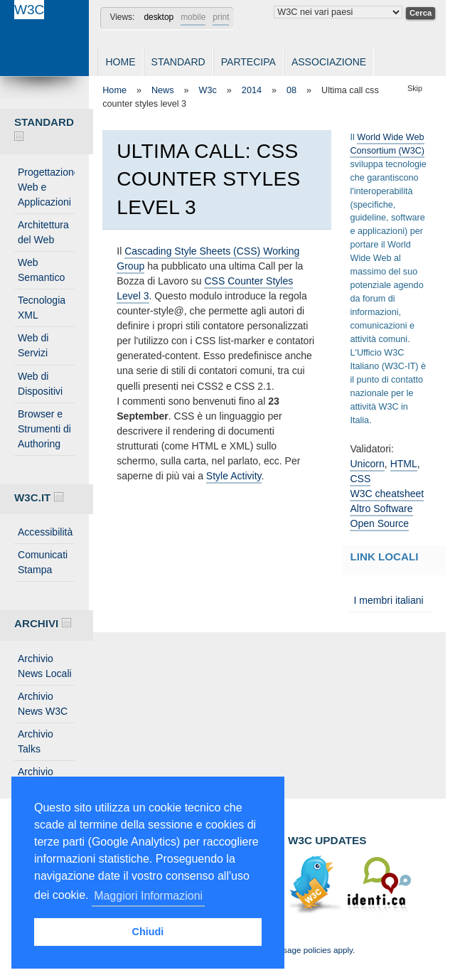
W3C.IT (39, 497)
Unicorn (367, 464)
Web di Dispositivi (40, 384)
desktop (159, 17)
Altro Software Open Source (381, 516)
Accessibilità (45, 532)
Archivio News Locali (45, 666)
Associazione (329, 62)
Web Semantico (41, 270)
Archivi (43, 623)
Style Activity (234, 476)
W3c (208, 90)
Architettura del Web (43, 232)
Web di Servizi (33, 345)
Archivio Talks (36, 741)
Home (120, 62)
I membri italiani (388, 600)
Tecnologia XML (42, 308)
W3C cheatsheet (387, 494)
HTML (404, 464)
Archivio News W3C (43, 704)
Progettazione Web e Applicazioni (46, 187)
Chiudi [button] (148, 932)
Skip (415, 88)
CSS (360, 479)
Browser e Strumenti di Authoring (44, 429)
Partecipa (248, 62)
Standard (178, 62)
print (221, 17)
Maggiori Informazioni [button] (148, 896)
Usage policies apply (315, 950)
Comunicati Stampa (43, 562)
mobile (193, 17)
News (163, 90)
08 (291, 90)
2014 (252, 90)
